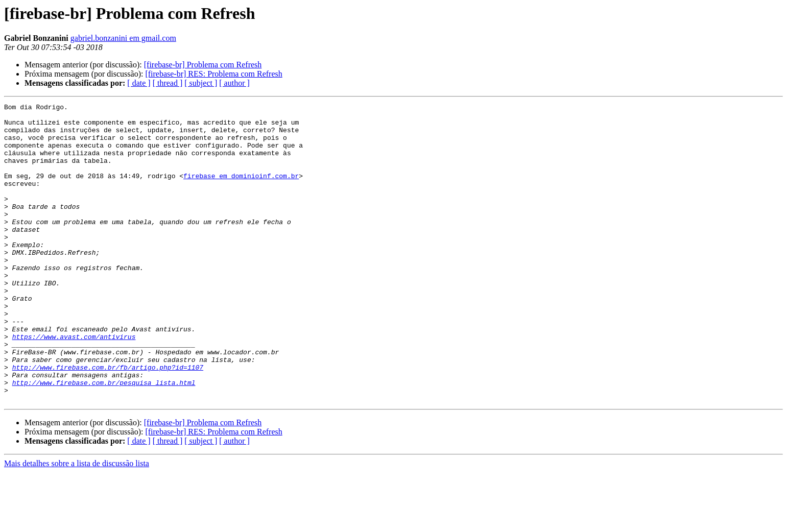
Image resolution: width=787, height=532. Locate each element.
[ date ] (139, 83)
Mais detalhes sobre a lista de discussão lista (77, 523)
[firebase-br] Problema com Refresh (203, 65)
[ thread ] (168, 83)
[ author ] (234, 83)
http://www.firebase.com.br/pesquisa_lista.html (104, 439)
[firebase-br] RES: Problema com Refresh (213, 74)
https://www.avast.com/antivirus (74, 384)
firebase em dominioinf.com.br (241, 191)
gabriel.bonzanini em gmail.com (123, 38)
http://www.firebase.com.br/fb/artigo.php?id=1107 (108, 421)
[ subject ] (201, 83)
